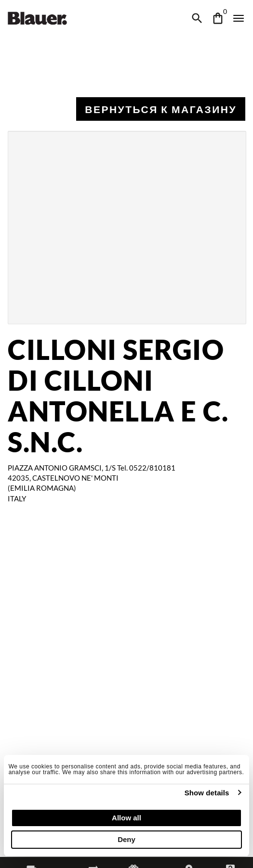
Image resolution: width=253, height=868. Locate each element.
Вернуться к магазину (161, 109)
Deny (126, 839)
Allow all (126, 818)
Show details (207, 793)
